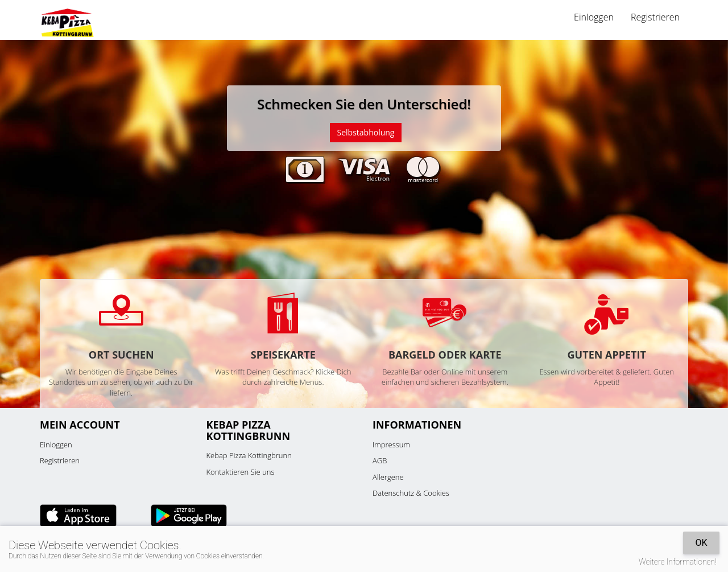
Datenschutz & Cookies (411, 493)
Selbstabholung (366, 132)
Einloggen (594, 17)
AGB (380, 460)
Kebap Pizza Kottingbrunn (249, 455)
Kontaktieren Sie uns (241, 472)
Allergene (388, 477)
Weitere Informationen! (678, 562)
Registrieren (655, 17)
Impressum (391, 445)
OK (701, 543)
